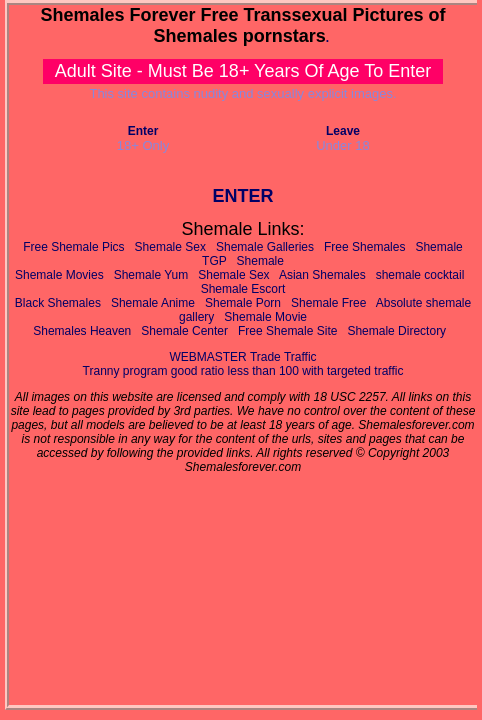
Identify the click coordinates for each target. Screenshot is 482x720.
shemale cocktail (420, 275)
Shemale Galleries (265, 247)
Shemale (260, 261)
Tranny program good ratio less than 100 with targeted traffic (243, 371)
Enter (143, 131)
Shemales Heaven (82, 331)
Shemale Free (328, 303)
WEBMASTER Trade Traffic (242, 357)
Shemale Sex (170, 247)
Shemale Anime (153, 303)
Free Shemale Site (287, 331)
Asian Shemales (322, 275)
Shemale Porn (243, 303)
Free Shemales (364, 247)
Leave (343, 131)
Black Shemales (58, 303)
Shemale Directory (396, 331)
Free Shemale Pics (73, 247)
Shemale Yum (151, 275)
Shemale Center (184, 331)
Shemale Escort (243, 289)
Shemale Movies (59, 275)
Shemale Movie (265, 317)
